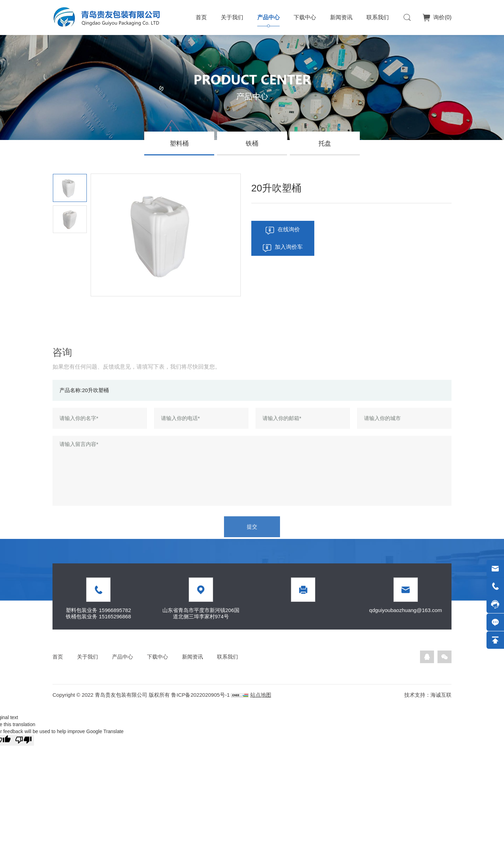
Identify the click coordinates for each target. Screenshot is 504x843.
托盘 (325, 143)
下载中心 (305, 17)
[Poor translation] (23, 740)
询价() (442, 17)
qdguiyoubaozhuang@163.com (406, 610)
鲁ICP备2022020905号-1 (200, 695)
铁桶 (252, 143)
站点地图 (261, 695)
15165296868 (115, 616)
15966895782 (115, 610)
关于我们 (232, 17)
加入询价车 (289, 247)
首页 (201, 17)
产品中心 (268, 17)
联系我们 (378, 17)
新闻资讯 (341, 17)
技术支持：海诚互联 (428, 695)
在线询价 (289, 229)
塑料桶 (179, 143)
